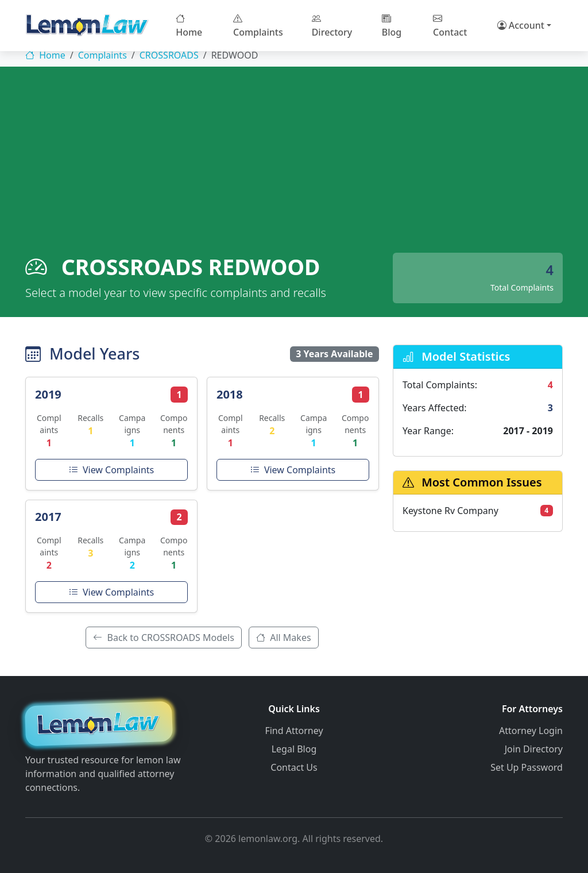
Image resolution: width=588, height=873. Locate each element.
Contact (450, 25)
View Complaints (111, 470)
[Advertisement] (294, 167)
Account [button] (521, 25)
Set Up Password (527, 767)
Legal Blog (294, 749)
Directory (332, 25)
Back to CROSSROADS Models (164, 638)
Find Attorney (294, 731)
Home (189, 25)
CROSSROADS (169, 55)
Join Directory (534, 749)
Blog (392, 25)
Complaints (258, 25)
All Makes (284, 638)
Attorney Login (531, 731)
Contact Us (294, 767)
